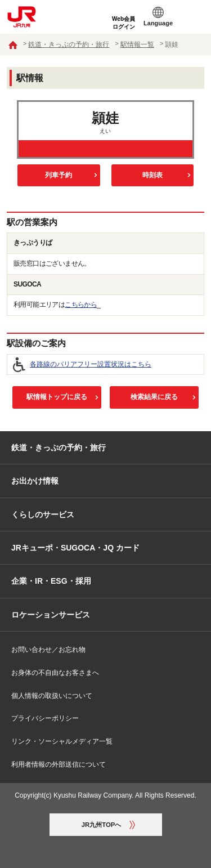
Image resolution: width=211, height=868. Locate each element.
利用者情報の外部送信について (59, 764)
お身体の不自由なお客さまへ (55, 673)
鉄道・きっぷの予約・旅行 (69, 44)
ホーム (13, 45)
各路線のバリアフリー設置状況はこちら (91, 364)
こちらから (81, 305)
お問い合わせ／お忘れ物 (48, 650)
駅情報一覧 (137, 44)
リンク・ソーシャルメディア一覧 (62, 741)
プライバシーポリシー (45, 718)
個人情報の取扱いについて (52, 696)
